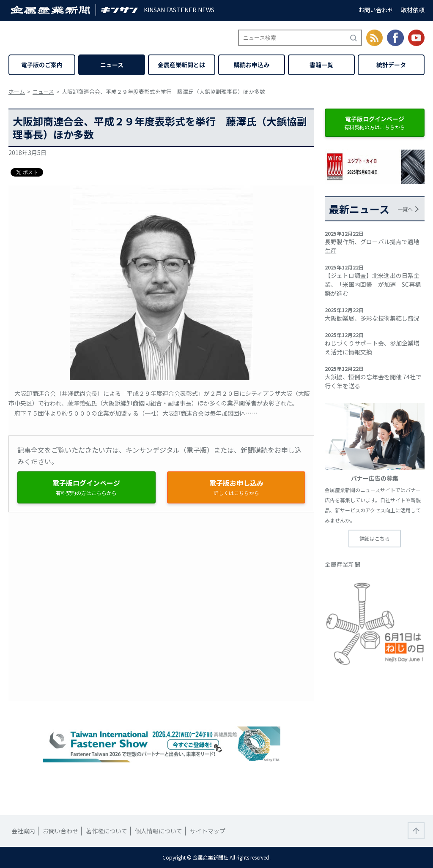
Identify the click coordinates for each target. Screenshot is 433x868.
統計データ (391, 65)
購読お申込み (252, 65)
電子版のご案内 (42, 65)
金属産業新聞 (343, 564)
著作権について (107, 831)
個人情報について (159, 831)
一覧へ (405, 209)
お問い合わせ (376, 10)
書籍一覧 (321, 65)
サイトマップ (208, 831)
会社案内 (23, 831)
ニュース (112, 65)
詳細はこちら (375, 538)
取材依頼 (413, 10)
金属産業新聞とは (181, 65)
